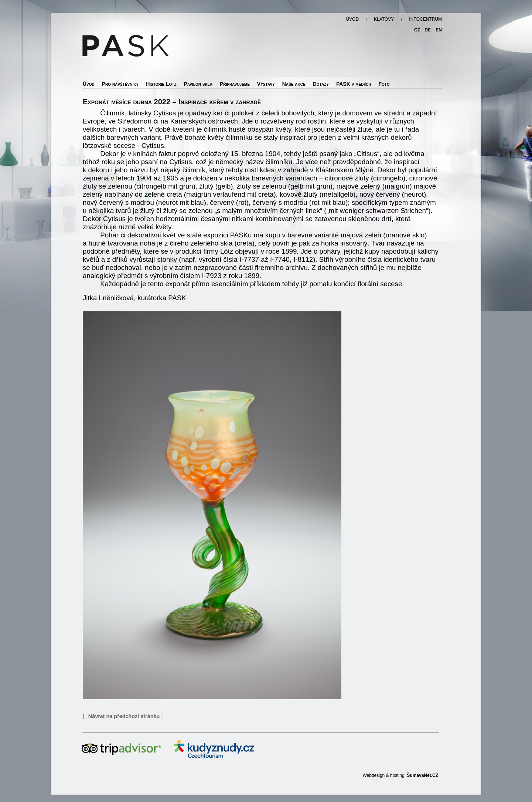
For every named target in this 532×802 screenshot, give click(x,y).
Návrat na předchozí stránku (124, 716)
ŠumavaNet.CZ (422, 775)
